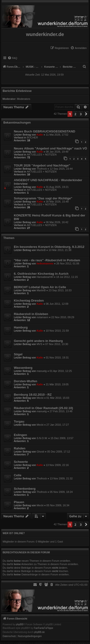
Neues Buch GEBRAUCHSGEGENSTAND (45, 131)
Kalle (40, 135)
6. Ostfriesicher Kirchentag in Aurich (41, 274)
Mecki (40, 398)
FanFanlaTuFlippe (44, 628)
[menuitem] (79, 48)
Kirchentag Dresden (29, 301)
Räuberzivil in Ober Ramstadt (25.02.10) (43, 408)
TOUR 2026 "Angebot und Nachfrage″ (42, 165)
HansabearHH (45, 277)
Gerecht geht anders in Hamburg (38, 341)
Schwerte (21, 462)
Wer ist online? (14, 533)
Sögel (18, 354)
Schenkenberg (25, 489)
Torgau (19, 421)
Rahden (20, 448)
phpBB (20, 625)
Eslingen (20, 435)
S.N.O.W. (42, 438)
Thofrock (42, 169)
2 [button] (75, 114)
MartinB (41, 250)
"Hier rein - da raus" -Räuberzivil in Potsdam (47, 260)
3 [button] (81, 114)
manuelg (42, 371)
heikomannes (45, 263)
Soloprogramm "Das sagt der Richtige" (43, 198)
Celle (18, 475)
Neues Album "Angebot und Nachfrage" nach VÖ (50, 148)
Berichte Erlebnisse (17, 91)
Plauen (19, 502)
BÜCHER (32, 137)
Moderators (24, 99)
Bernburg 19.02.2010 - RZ (33, 395)
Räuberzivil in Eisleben (31, 314)
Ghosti (40, 452)
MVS (39, 344)
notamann (42, 317)
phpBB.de (39, 632)
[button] (86, 114)
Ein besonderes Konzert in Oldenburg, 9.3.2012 (49, 247)
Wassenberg (23, 368)
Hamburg (21, 327)
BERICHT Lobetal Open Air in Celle (40, 287)
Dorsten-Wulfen (26, 381)
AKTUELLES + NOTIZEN (42, 155)
